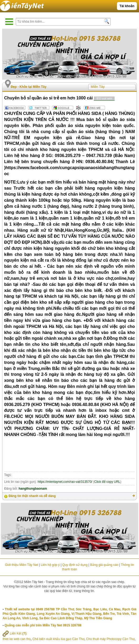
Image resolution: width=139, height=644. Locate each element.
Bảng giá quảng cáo (104, 565)
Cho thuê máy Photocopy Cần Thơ (110, 639)
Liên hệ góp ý (50, 565)
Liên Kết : (15, 633)
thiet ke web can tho (17, 639)
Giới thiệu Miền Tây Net (22, 565)
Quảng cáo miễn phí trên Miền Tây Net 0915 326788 (43, 625)
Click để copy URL (107, 482)
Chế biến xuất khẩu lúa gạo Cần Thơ (58, 639)
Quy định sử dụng (75, 565)
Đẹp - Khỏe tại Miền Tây (29, 87)
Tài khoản (127, 6)
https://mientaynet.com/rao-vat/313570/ (65, 482)
